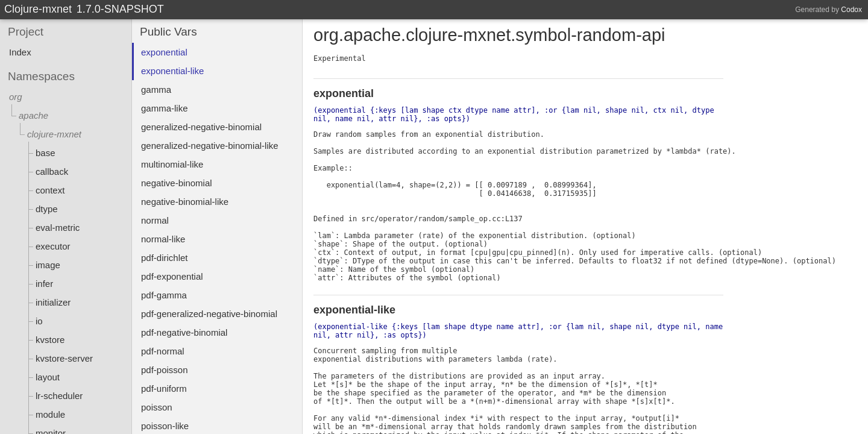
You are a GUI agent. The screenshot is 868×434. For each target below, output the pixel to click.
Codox (851, 10)
